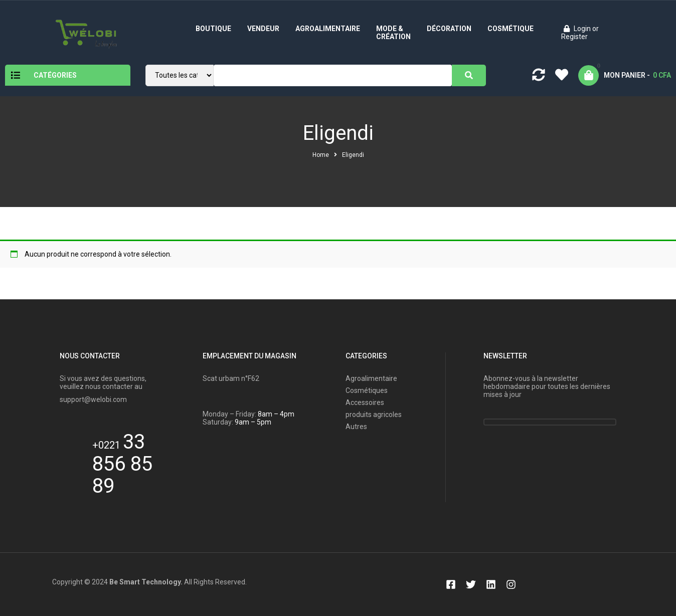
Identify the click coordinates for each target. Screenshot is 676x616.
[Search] (469, 75)
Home (321, 155)
